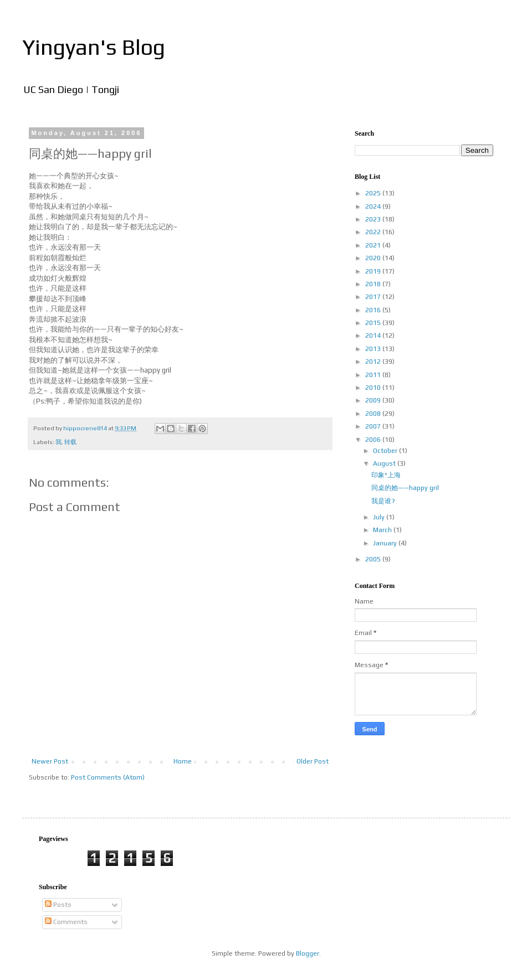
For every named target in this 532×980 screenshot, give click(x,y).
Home (183, 761)
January (386, 543)
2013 (374, 349)
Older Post (313, 761)
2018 (374, 284)
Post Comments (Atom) (108, 777)
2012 (374, 362)
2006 (374, 440)
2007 (374, 426)
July (380, 517)
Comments (66, 922)
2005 (374, 559)
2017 (374, 297)
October (386, 451)
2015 (374, 323)
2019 (374, 271)
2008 (374, 414)
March (383, 530)
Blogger (308, 953)
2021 (374, 245)
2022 (374, 232)
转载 (70, 442)
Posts (58, 905)
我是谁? (383, 501)
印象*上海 (386, 475)
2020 (374, 258)
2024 (374, 207)
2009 (374, 400)
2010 (374, 388)
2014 (374, 336)
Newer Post (50, 761)
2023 (374, 219)
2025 (374, 193)
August (385, 463)
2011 (374, 375)
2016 (374, 310)
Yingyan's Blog (94, 47)
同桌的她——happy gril (405, 488)
